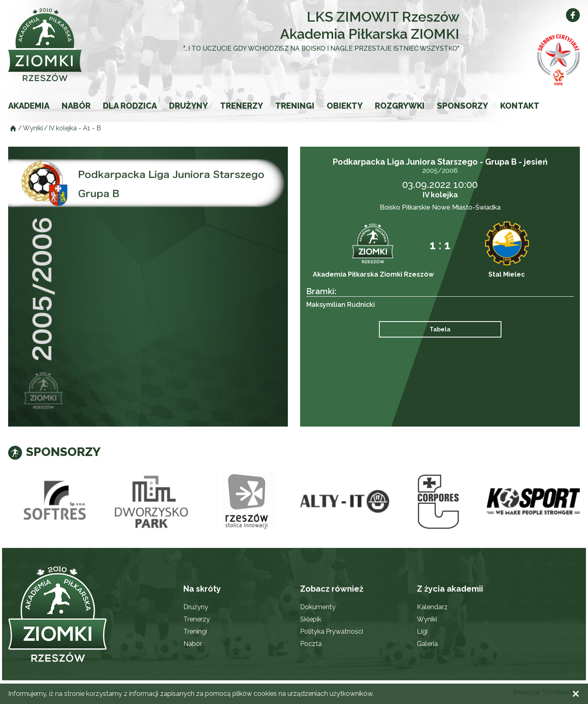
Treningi (295, 106)
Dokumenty (318, 607)
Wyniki (427, 619)
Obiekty (345, 106)
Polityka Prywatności (332, 631)
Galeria (427, 644)
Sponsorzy (462, 106)
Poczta (311, 644)
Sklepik (311, 619)
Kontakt (520, 106)
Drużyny (188, 106)
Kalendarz (432, 607)
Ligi (422, 631)
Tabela (440, 329)
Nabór (76, 106)
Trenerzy (242, 106)
